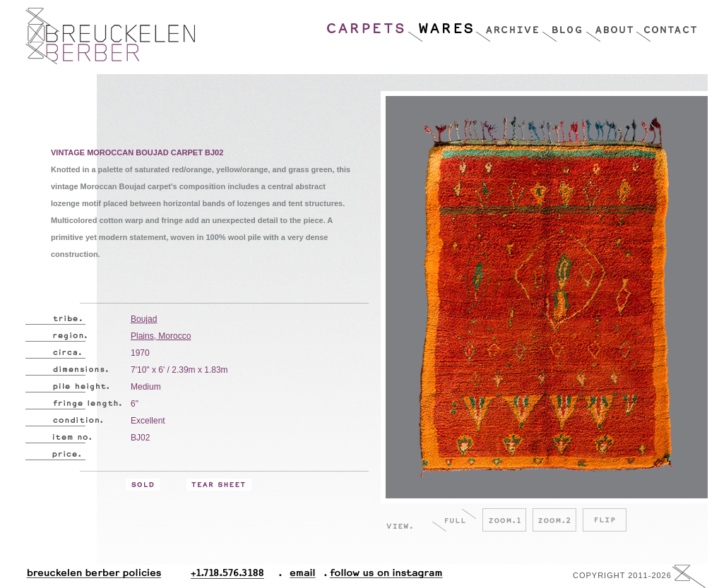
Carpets (367, 25)
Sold (143, 485)
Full (454, 520)
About (611, 25)
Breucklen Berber (110, 36)
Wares (441, 25)
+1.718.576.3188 (236, 576)
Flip (605, 520)
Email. (300, 576)
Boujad (144, 319)
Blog (564, 25)
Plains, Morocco (161, 336)
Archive (509, 25)
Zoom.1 (504, 520)
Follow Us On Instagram (381, 576)
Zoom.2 (554, 520)
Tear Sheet (219, 485)
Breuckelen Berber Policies (93, 576)
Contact (666, 25)
